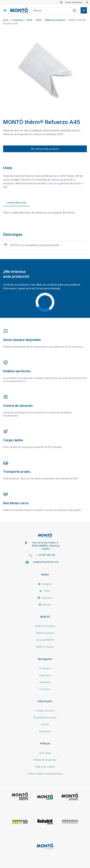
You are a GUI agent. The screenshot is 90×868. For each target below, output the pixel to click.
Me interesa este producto (45, 149)
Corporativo (45, 675)
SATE (30, 20)
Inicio (6, 20)
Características (17, 203)
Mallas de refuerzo (56, 20)
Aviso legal (45, 753)
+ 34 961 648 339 (46, 555)
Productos (18, 20)
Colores (45, 724)
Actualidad (45, 682)
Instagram (45, 584)
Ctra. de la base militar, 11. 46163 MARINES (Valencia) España (46, 546)
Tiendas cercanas (45, 711)
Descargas (45, 731)
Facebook (45, 598)
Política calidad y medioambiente (45, 774)
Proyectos (45, 689)
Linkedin (45, 605)
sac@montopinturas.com (46, 562)
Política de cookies (45, 767)
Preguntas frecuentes (45, 717)
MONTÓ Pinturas (45, 647)
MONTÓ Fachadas (45, 626)
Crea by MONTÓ (45, 640)
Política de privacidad (45, 760)
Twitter (45, 591)
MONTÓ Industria (45, 633)
